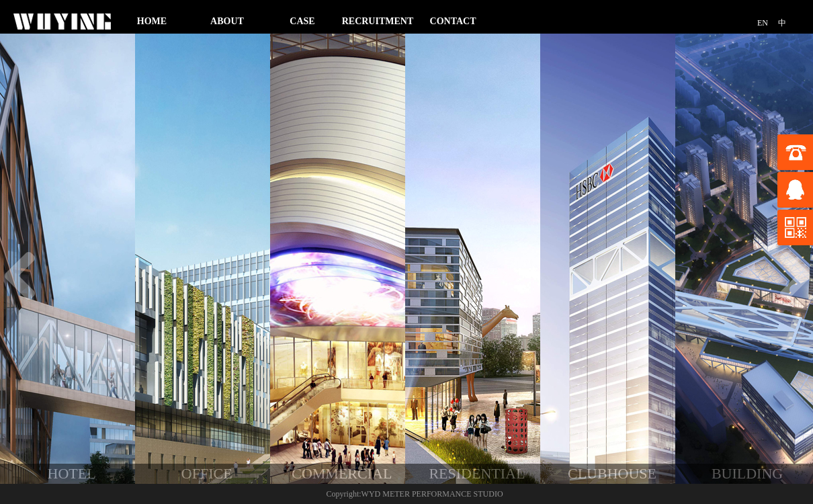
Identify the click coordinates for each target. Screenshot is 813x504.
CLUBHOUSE (612, 473)
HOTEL (72, 473)
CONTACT (453, 21)
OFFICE (207, 473)
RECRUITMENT (378, 21)
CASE (302, 21)
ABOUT (227, 21)
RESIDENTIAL (477, 473)
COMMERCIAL (342, 473)
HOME (152, 21)
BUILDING (747, 473)
